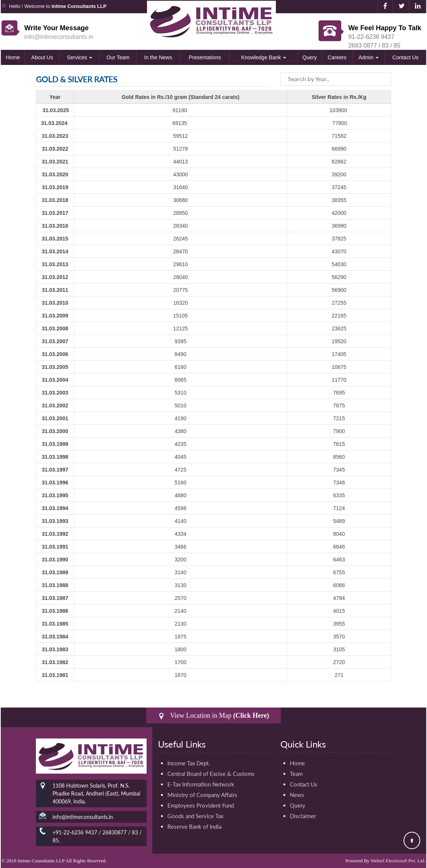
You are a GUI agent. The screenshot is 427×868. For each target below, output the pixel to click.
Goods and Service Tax (195, 816)
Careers (337, 57)
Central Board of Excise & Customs (211, 774)
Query (309, 57)
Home (13, 57)
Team (296, 774)
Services (80, 57)
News (297, 795)
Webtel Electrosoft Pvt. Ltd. (398, 861)
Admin (369, 57)
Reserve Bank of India (194, 826)
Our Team (118, 57)
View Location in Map (213, 716)
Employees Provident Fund (201, 805)
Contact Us (405, 57)
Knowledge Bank (264, 57)
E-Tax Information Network (201, 784)
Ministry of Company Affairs (202, 795)
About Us (42, 57)
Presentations (205, 57)
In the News (158, 57)
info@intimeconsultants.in (59, 37)
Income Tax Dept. (189, 763)
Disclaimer (303, 816)
